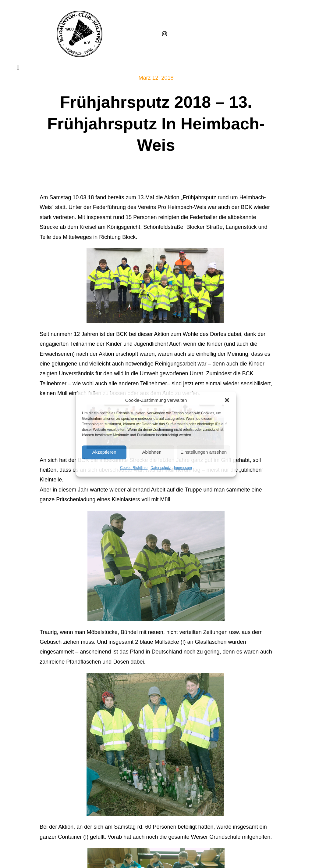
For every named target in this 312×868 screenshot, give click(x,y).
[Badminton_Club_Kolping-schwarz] (80, 13)
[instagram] (165, 34)
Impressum (183, 468)
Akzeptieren (104, 452)
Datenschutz (161, 468)
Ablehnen (152, 452)
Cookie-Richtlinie (134, 468)
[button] (227, 400)
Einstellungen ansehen (204, 452)
